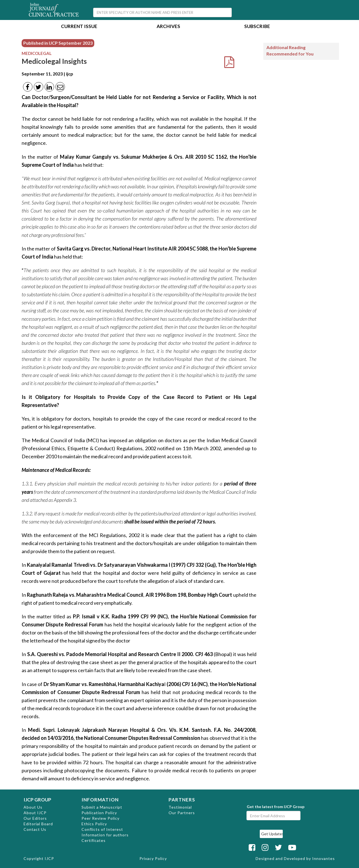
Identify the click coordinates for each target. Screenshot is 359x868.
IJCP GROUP (37, 800)
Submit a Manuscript (102, 807)
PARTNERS (182, 800)
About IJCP (35, 813)
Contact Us (35, 829)
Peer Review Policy (100, 818)
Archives (168, 27)
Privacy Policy (153, 858)
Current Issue (79, 27)
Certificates (94, 840)
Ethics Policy (94, 824)
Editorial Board (38, 824)
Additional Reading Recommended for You (290, 50)
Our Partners (182, 813)
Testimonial (180, 807)
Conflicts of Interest (102, 829)
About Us (33, 807)
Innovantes (324, 858)
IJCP (49, 858)
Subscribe (257, 27)
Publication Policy (99, 813)
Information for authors (105, 835)
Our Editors (35, 818)
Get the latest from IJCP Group (276, 807)
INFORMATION (100, 800)
